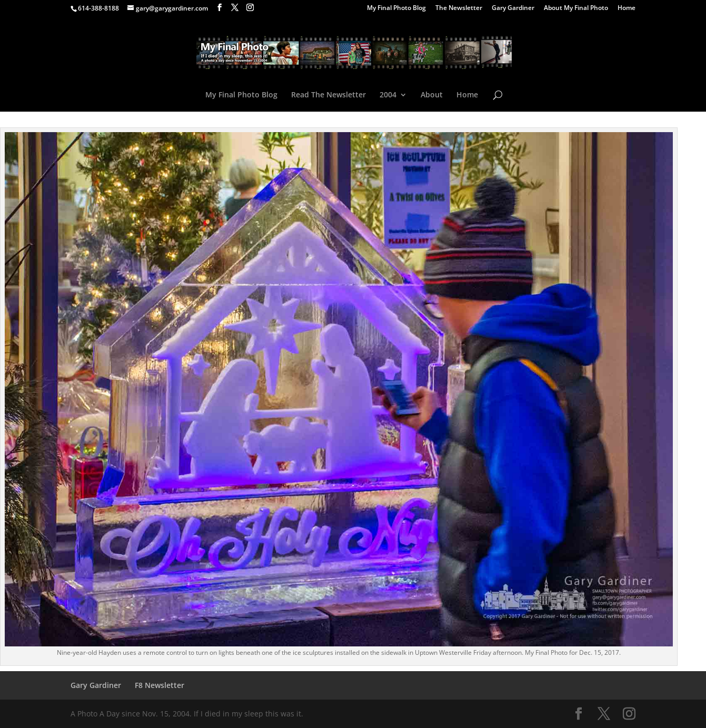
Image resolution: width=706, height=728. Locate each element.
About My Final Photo (576, 8)
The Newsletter (459, 8)
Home (627, 8)
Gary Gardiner (513, 8)
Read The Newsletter (329, 95)
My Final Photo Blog (396, 8)
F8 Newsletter (160, 685)
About (432, 95)
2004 (388, 95)
